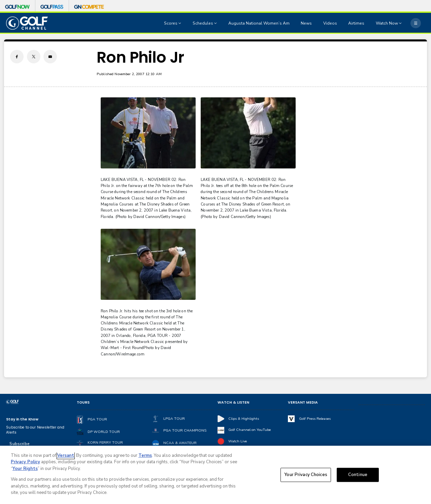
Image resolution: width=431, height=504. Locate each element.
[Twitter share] (34, 57)
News (306, 23)
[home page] (27, 23)
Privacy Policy (25, 462)
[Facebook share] (17, 57)
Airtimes (356, 23)
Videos (330, 23)
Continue (358, 475)
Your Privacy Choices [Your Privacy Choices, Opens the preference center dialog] (306, 475)
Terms (145, 455)
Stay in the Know (22, 419)
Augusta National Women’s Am (259, 23)
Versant (66, 455)
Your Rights (25, 469)
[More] (416, 23)
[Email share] (50, 57)
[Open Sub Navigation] (180, 23)
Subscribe (19, 444)
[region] (215, 475)
